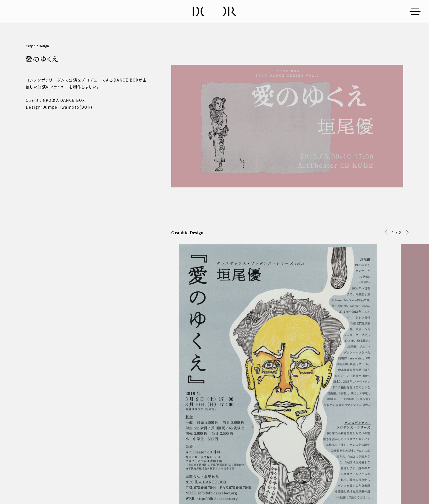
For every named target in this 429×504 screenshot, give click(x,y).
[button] (407, 232)
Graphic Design (37, 46)
